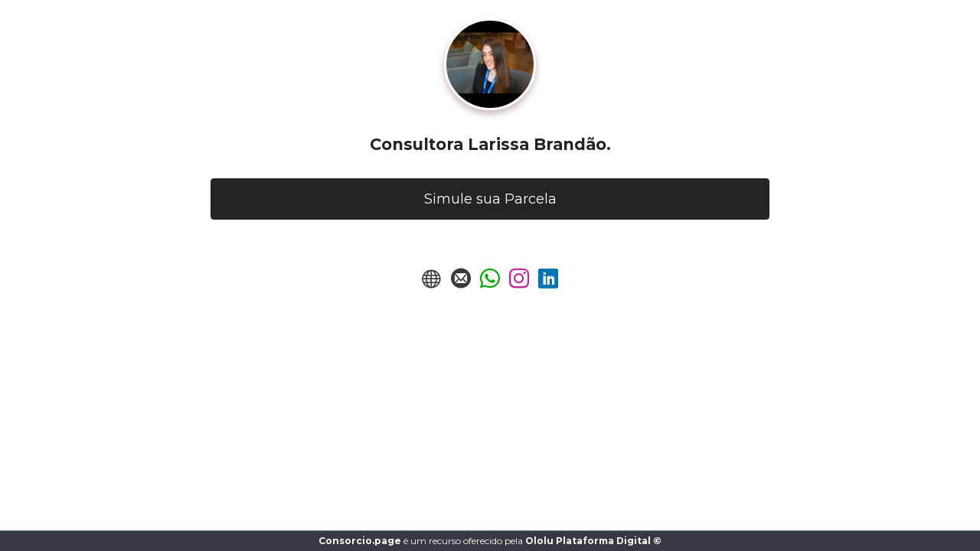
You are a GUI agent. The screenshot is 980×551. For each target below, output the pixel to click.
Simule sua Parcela (490, 199)
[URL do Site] (432, 283)
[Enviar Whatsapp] (490, 283)
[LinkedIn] (548, 283)
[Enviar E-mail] (461, 283)
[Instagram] (519, 283)
